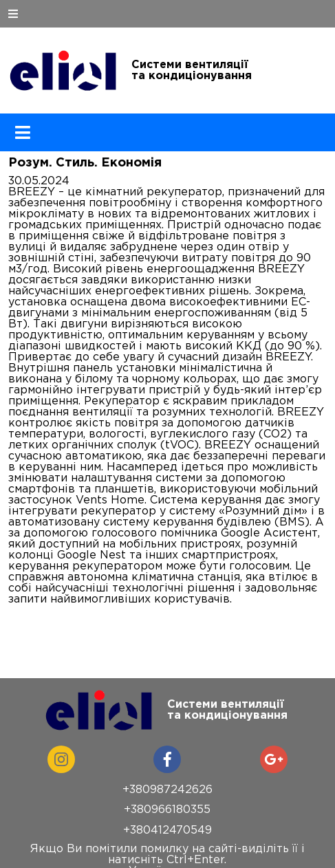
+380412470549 (167, 831)
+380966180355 (167, 810)
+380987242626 (167, 790)
